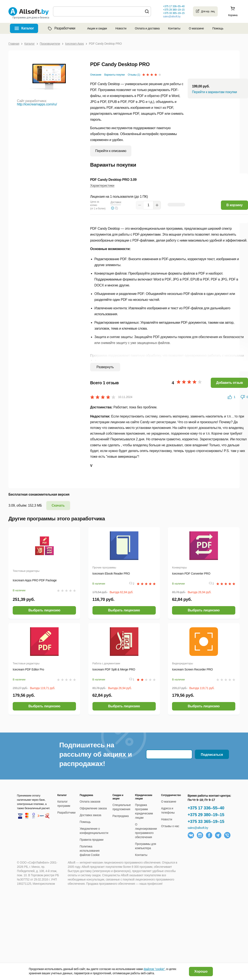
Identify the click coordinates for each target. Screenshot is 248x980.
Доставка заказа (91, 815)
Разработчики (61, 28)
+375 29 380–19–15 (206, 815)
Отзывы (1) (134, 75)
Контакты (174, 28)
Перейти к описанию (111, 151)
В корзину (235, 205)
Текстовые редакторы (26, 571)
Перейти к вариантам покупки (214, 92)
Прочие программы (104, 567)
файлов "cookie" (154, 969)
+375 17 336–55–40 (206, 808)
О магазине (196, 28)
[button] (117, 208)
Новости (121, 28)
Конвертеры (179, 567)
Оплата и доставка (147, 28)
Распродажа (120, 816)
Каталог (28, 28)
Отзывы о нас (170, 826)
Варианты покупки (115, 75)
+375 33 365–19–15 (206, 821)
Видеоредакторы (183, 663)
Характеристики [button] (102, 186)
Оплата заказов (90, 802)
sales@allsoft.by (172, 17)
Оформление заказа (93, 808)
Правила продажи (92, 840)
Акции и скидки (97, 28)
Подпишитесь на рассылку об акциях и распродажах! (96, 754)
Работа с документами (106, 663)
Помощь (218, 28)
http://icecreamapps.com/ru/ (37, 104)
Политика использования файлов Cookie (90, 851)
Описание (96, 75)
